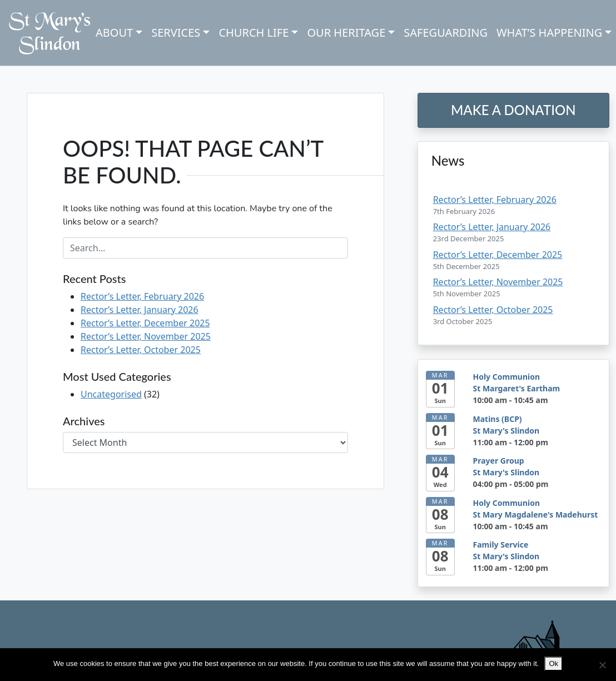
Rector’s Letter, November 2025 (146, 336)
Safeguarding (446, 33)
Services (176, 33)
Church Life (254, 33)
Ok (553, 663)
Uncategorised (111, 394)
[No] (602, 665)
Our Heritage (346, 33)
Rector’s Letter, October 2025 (141, 350)
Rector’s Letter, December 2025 (145, 323)
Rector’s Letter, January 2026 (140, 310)
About (114, 33)
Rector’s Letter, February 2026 (142, 296)
